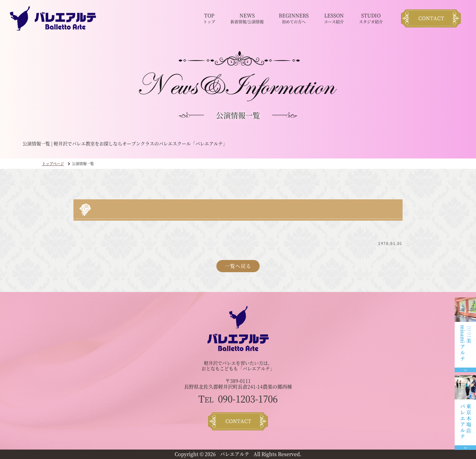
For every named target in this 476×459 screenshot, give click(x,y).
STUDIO (371, 18)
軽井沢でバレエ (220, 363)
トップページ (53, 164)
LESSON (334, 18)
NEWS (247, 18)
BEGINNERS (294, 18)
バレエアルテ (235, 454)
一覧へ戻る (238, 266)
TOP (209, 18)
